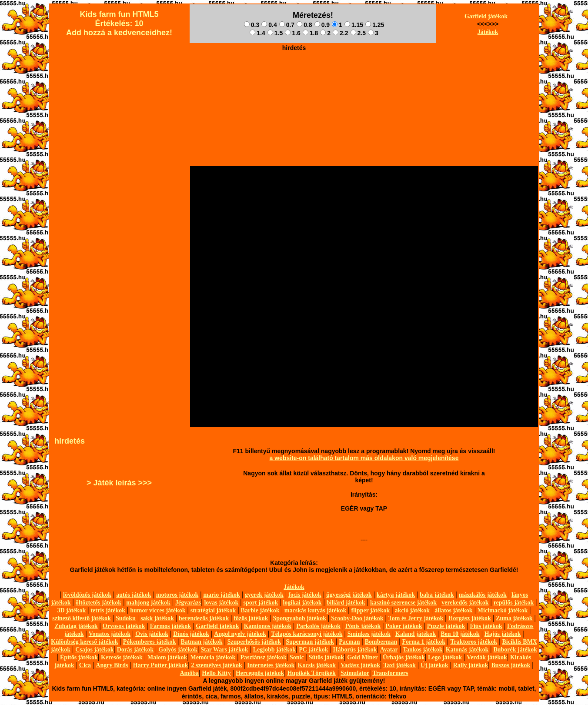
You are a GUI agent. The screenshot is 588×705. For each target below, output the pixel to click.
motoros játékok (177, 595)
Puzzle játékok (446, 626)
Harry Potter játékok (160, 665)
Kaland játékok (416, 634)
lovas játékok (221, 603)
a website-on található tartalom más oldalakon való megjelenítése (364, 458)
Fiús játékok (486, 626)
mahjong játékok (148, 603)
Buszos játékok (511, 665)
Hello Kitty (216, 673)
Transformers (390, 673)
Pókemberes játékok (149, 642)
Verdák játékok (487, 657)
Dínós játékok (191, 634)
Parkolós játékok (318, 626)
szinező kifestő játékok (82, 618)
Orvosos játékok (124, 626)
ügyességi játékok (349, 595)
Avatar (389, 650)
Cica (85, 665)
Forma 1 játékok (424, 642)
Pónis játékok (363, 626)
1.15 (354, 25)
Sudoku (126, 618)
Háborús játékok (355, 650)
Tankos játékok (423, 650)
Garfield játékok (486, 16)
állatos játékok (454, 610)
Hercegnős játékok (260, 673)
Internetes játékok (271, 665)
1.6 (292, 33)
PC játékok (313, 650)
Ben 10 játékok (460, 634)
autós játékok (134, 595)
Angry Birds (112, 665)
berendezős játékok (204, 618)
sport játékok (261, 603)
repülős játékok (514, 603)
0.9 (322, 25)
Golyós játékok (178, 650)
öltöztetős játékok (99, 603)
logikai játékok (302, 603)
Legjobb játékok (274, 650)
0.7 (287, 25)
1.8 (310, 33)
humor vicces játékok (158, 610)
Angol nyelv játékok (240, 634)
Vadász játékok (360, 665)
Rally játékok (471, 665)
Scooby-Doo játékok (357, 618)
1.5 (275, 33)
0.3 (252, 25)
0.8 (304, 25)
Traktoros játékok (474, 642)
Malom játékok (167, 657)
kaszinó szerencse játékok (403, 603)
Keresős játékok (122, 657)
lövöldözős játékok (87, 595)
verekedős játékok (465, 603)
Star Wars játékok (224, 650)
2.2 (340, 33)
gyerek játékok (264, 595)
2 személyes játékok (216, 665)
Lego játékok (445, 657)
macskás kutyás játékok (315, 610)
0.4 (269, 25)
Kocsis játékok (317, 665)
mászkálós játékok (483, 595)
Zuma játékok (514, 618)
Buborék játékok (515, 650)
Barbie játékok (260, 610)
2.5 (358, 33)
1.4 (257, 33)
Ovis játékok (152, 634)
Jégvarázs (188, 603)
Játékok (488, 32)
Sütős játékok (326, 657)
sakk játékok (157, 618)
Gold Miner (362, 657)
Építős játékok (79, 657)
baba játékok (437, 595)
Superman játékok (310, 642)
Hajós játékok (503, 634)
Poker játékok (404, 626)
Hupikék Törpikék (311, 673)
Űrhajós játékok (404, 657)
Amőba (189, 673)
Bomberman (381, 642)
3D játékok (71, 610)
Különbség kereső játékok (85, 642)
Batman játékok (201, 642)
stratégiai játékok (213, 610)
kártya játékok (396, 595)
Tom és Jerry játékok (416, 618)
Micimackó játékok (503, 610)
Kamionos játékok (268, 626)
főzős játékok (251, 618)
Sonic (297, 657)
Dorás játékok (135, 650)
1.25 (375, 25)
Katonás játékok (467, 650)
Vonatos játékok (110, 634)
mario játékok (221, 595)
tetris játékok (108, 610)
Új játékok (434, 665)
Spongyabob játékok (300, 618)
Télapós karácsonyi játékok (307, 634)
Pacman (349, 642)
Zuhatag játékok (76, 626)
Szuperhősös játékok (254, 642)
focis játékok (305, 595)
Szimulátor (355, 673)
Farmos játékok (171, 626)
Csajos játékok (94, 650)
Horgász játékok (470, 618)
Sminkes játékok (369, 634)
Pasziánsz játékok (264, 657)
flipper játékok (370, 610)
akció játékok (412, 610)
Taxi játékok (399, 665)
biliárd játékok (346, 603)
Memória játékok (213, 657)
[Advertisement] (294, 74)
